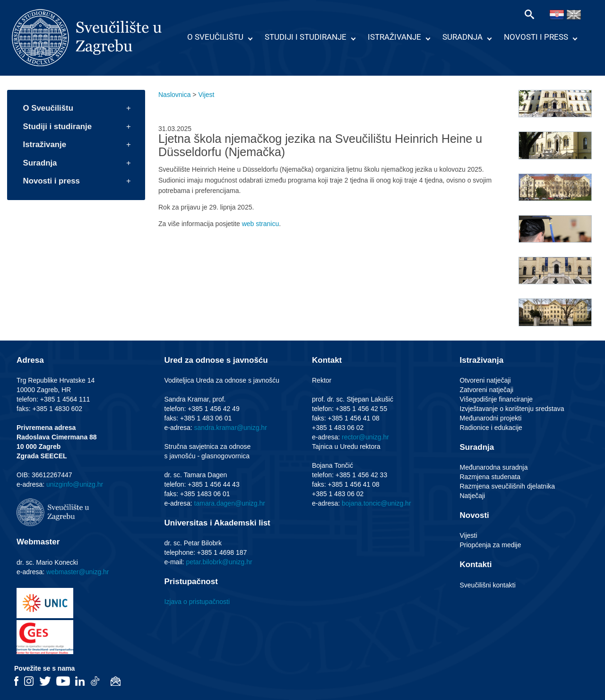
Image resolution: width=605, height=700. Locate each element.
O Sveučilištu (215, 37)
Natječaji (473, 496)
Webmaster (38, 542)
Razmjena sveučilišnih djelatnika (508, 486)
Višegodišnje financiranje (497, 399)
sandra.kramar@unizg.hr (231, 428)
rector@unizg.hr (365, 437)
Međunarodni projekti (491, 418)
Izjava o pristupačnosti (197, 602)
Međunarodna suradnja (494, 467)
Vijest (206, 95)
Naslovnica (174, 95)
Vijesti (469, 535)
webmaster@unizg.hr (78, 572)
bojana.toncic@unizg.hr (376, 503)
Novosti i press (536, 37)
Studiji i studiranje (306, 37)
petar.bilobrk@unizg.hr (219, 562)
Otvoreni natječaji (485, 380)
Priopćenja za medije (491, 545)
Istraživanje (394, 37)
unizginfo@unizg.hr (75, 484)
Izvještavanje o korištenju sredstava (512, 409)
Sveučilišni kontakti (488, 585)
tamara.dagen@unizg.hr (230, 503)
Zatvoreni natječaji (487, 390)
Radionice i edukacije (491, 428)
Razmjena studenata (490, 477)
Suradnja (462, 37)
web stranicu (261, 224)
